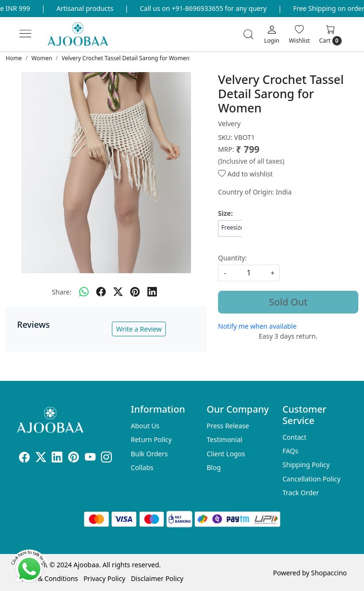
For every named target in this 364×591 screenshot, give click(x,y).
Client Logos (226, 454)
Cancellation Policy (312, 479)
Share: (61, 292)
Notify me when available (257, 326)
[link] (248, 34)
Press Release (228, 426)
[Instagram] (106, 458)
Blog (214, 467)
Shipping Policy (306, 465)
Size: (225, 213)
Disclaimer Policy (157, 578)
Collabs (142, 467)
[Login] (272, 34)
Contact (295, 437)
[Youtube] (90, 458)
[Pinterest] (74, 458)
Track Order (301, 493)
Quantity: (232, 258)
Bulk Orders (149, 454)
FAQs (290, 451)
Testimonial (224, 439)
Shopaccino (329, 573)
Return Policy (151, 439)
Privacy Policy (104, 578)
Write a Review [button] (139, 329)
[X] (41, 458)
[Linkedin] (57, 458)
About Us (145, 426)
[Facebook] (24, 458)
